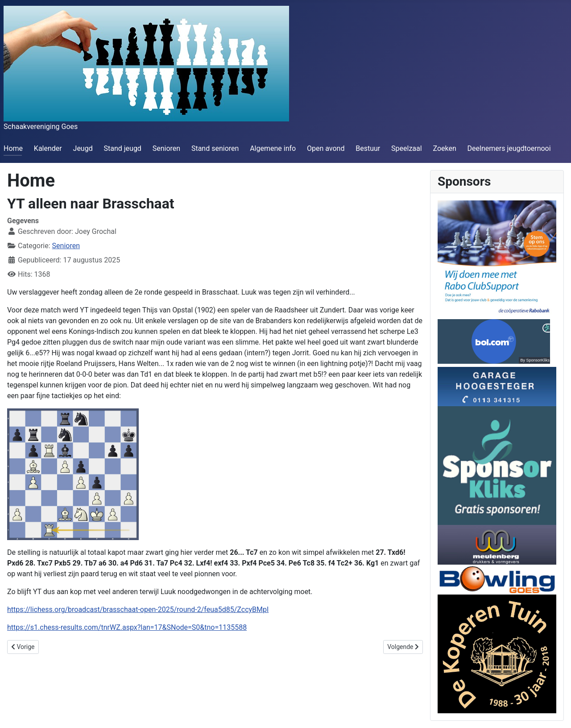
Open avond (326, 148)
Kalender (48, 148)
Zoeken (444, 148)
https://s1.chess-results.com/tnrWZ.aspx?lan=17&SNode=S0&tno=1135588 (127, 627)
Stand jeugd (122, 148)
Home (13, 148)
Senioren (166, 148)
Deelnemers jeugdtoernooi (509, 148)
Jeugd (83, 148)
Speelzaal (407, 148)
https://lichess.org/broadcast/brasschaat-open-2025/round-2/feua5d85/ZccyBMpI (138, 609)
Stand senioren (215, 148)
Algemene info (273, 148)
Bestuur (368, 148)
